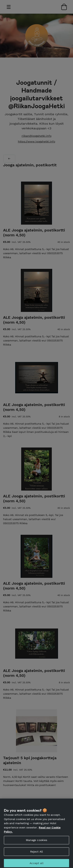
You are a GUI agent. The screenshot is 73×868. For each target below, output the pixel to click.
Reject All (36, 853)
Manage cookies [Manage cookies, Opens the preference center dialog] (37, 842)
